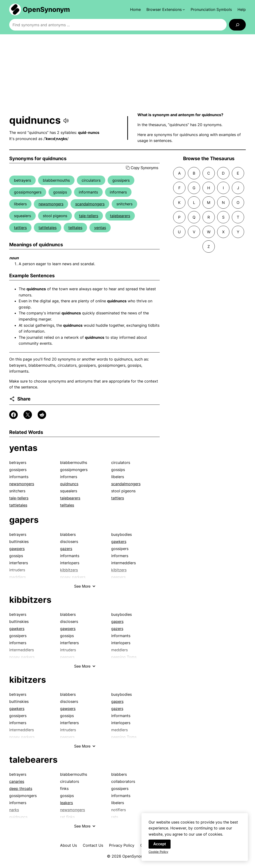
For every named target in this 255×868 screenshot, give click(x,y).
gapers (24, 520)
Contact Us (93, 845)
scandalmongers (90, 204)
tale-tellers (89, 216)
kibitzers (28, 680)
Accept (160, 845)
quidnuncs (69, 484)
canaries (17, 781)
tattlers (20, 228)
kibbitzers (30, 600)
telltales (75, 228)
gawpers (17, 549)
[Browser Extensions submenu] (166, 9)
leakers (66, 803)
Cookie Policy (158, 853)
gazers (66, 549)
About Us (68, 845)
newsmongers (51, 204)
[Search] (237, 25)
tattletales (48, 228)
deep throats (21, 789)
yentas (100, 228)
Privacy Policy (122, 845)
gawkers (119, 542)
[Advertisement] (127, 73)
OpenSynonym (46, 9)
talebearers (120, 216)
